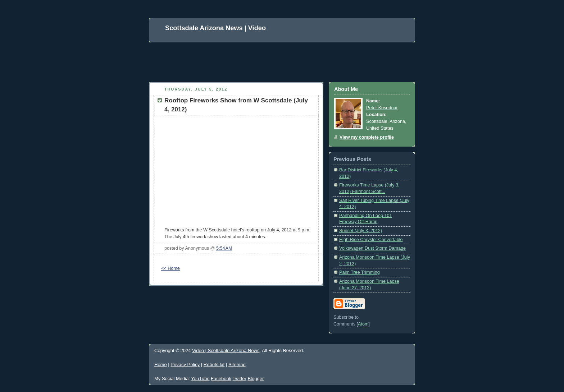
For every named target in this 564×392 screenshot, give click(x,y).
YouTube (200, 379)
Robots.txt (214, 365)
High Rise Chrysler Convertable (371, 240)
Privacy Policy (185, 365)
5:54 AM (224, 248)
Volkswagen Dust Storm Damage (372, 248)
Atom (363, 324)
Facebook (221, 379)
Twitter (240, 379)
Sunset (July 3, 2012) (361, 231)
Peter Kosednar (382, 108)
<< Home (170, 268)
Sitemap (237, 365)
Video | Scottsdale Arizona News (226, 351)
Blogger (256, 379)
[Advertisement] (280, 59)
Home (161, 365)
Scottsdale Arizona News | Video (215, 28)
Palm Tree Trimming (360, 272)
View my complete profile (367, 137)
